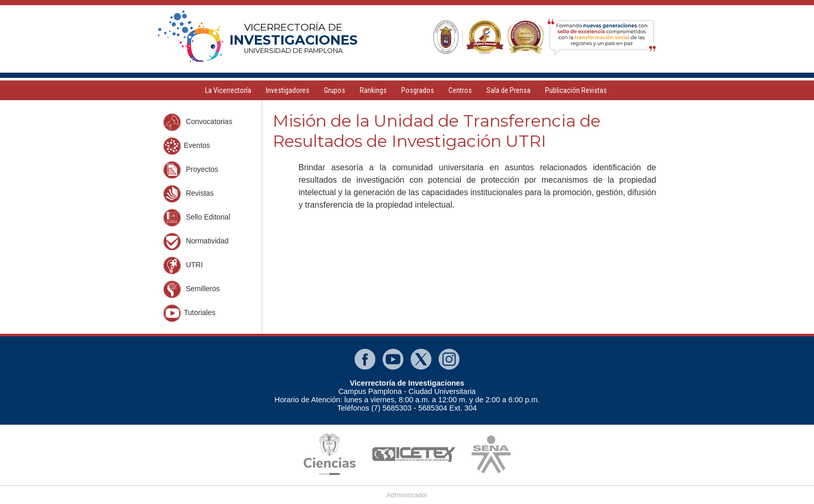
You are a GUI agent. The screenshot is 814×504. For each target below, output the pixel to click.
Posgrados (418, 90)
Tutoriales (189, 313)
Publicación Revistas (576, 90)
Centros (460, 90)
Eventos (187, 146)
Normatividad (196, 242)
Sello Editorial (197, 218)
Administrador (407, 495)
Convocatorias (198, 122)
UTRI (183, 265)
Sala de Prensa (508, 90)
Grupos (335, 90)
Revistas (188, 194)
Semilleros (191, 289)
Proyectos (191, 170)
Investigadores (288, 90)
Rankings (373, 90)
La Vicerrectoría (228, 90)
